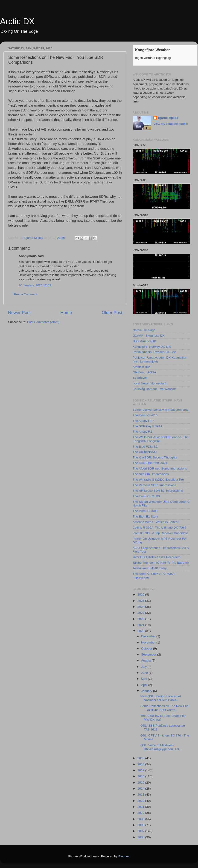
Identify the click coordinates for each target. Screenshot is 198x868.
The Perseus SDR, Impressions (154, 485)
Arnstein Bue (141, 367)
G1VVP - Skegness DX (149, 336)
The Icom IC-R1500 (146, 496)
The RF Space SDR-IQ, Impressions (158, 491)
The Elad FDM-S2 (145, 447)
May (144, 679)
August (146, 660)
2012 (141, 801)
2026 (141, 594)
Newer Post (19, 313)
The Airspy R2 (142, 432)
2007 (141, 831)
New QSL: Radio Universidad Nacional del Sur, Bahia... (161, 698)
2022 (141, 619)
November (149, 642)
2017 (141, 770)
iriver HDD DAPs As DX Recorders (157, 557)
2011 (141, 807)
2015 (141, 783)
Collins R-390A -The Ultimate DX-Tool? (159, 528)
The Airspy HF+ (143, 421)
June (145, 673)
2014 (141, 789)
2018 (141, 764)
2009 (141, 819)
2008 (141, 825)
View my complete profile (171, 124)
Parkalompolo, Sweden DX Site (154, 352)
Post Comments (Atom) (43, 322)
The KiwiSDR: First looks (150, 463)
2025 (141, 601)
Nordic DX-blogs (144, 330)
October (147, 648)
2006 (141, 837)
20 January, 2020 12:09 (35, 285)
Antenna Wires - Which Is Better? (156, 522)
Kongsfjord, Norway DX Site (152, 347)
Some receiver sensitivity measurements (160, 410)
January (147, 691)
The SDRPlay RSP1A (148, 426)
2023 (141, 613)
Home (66, 313)
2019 (141, 758)
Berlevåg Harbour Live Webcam (155, 389)
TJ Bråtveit (140, 378)
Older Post (112, 313)
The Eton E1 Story (145, 516)
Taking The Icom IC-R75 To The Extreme (161, 563)
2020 (141, 631)
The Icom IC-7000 (145, 511)
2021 (141, 625)
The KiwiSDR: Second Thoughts (155, 457)
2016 (141, 776)
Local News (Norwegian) (150, 383)
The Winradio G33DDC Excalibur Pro (158, 480)
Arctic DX (17, 21)
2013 (141, 795)
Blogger (124, 856)
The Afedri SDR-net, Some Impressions (160, 468)
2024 (141, 607)
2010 (141, 813)
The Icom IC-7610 (145, 415)
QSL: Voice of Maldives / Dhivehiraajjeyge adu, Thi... (161, 747)
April (145, 685)
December (149, 636)
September (149, 654)
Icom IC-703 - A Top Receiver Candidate (160, 533)
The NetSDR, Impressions (151, 474)
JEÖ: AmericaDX (144, 341)
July (144, 667)
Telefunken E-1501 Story (150, 568)
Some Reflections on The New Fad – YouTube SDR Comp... (165, 708)
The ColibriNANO (145, 452)
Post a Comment (26, 294)
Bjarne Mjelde (168, 118)
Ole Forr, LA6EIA (144, 372)
